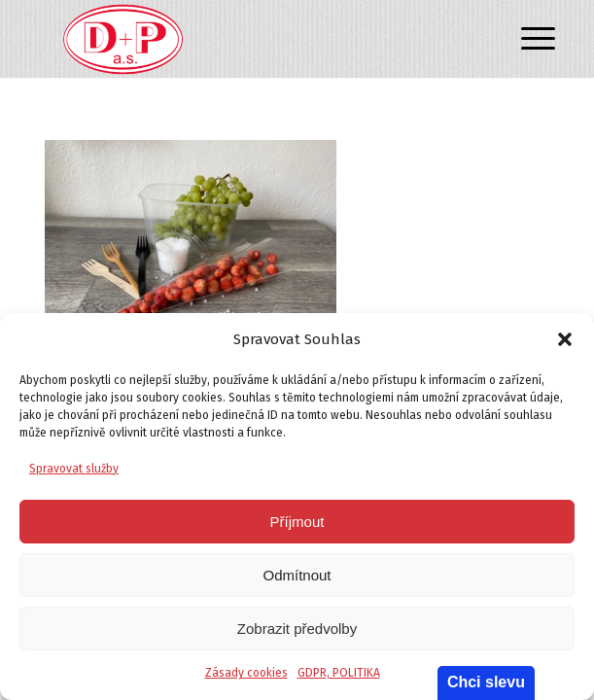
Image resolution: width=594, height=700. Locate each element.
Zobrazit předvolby (297, 629)
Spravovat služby (74, 469)
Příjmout (297, 522)
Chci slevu (486, 682)
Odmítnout (297, 575)
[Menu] (523, 41)
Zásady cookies (246, 673)
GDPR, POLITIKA (339, 673)
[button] (565, 339)
